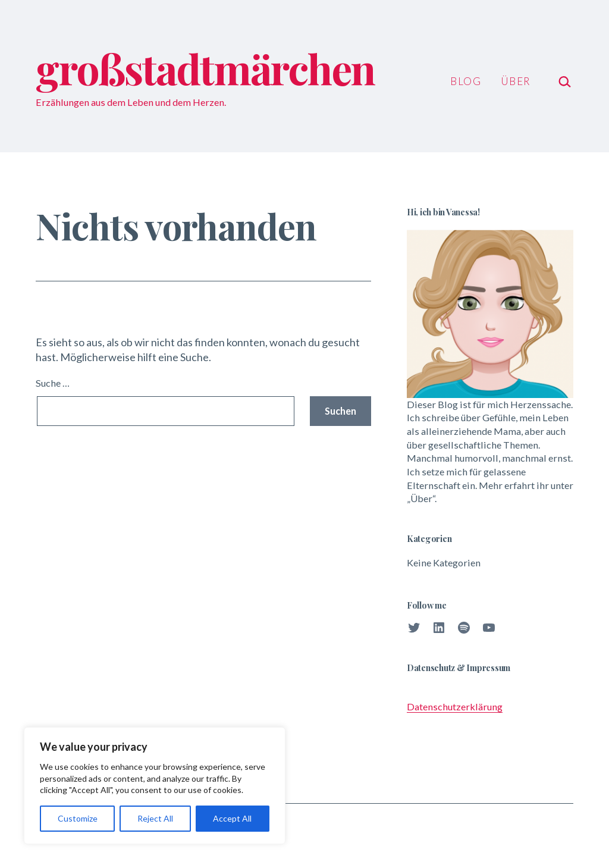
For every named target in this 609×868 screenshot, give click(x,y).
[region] (155, 786)
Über (516, 81)
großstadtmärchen (205, 68)
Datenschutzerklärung (455, 706)
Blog (466, 81)
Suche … (53, 383)
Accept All (232, 818)
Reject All (155, 818)
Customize (78, 818)
